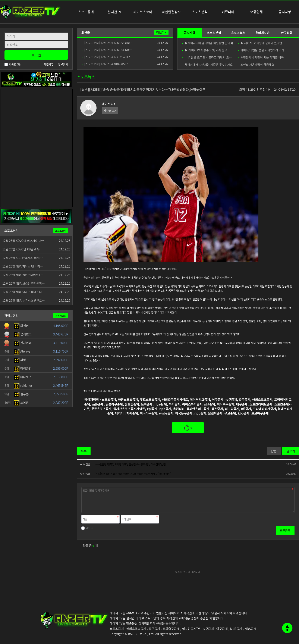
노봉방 (21, 402)
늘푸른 (21, 394)
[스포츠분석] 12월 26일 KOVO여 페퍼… (108, 43)
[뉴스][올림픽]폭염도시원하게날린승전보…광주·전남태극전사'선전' (130, 464)
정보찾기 (63, 64)
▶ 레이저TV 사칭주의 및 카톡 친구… (206, 50)
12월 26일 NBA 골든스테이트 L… (23, 275)
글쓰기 (291, 451)
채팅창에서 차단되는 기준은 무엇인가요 (207, 65)
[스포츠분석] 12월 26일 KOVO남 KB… (107, 50)
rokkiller (23, 385)
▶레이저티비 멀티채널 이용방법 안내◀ (207, 43)
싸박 (20, 360)
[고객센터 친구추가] (36, 79)
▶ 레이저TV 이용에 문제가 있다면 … (262, 43)
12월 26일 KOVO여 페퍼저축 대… (23, 241)
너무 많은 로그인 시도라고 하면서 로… (207, 57)
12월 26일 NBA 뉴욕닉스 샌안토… (24, 300)
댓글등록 (285, 530)
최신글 (86, 33)
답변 (274, 451)
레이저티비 (109, 104)
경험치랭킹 (61, 316)
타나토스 (23, 377)
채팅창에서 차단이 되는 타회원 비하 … (263, 57)
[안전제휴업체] (36, 216)
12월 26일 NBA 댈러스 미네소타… (24, 292)
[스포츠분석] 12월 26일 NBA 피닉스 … (107, 64)
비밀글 (87, 528)
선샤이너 (23, 343)
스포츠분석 (214, 33)
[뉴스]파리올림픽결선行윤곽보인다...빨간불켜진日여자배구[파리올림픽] (133, 474)
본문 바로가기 (0, 0)
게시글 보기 (110, 111)
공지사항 (190, 33)
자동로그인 (13, 64)
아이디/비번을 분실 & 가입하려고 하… (263, 50)
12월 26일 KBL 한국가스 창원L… (23, 258)
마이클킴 (23, 368)
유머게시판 (262, 33)
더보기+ (161, 32)
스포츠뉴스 (238, 33)
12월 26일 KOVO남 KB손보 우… (22, 249)
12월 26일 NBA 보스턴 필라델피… (24, 283)
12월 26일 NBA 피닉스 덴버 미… (23, 266)
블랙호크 (23, 334)
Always (22, 351)
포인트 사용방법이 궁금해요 (256, 65)
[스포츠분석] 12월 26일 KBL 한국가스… (108, 57)
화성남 (21, 326)
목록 (84, 451)
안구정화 (287, 33)
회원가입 (49, 64)
